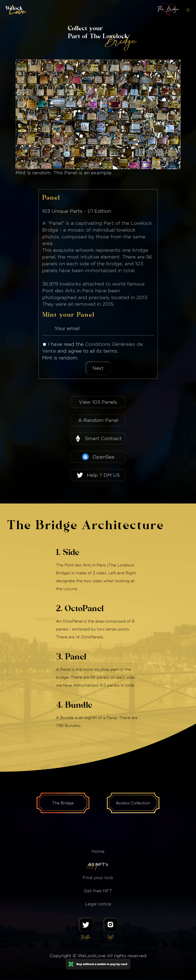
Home (98, 851)
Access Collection (133, 803)
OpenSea (103, 457)
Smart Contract (103, 438)
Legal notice (98, 904)
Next (98, 368)
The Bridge (63, 803)
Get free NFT (98, 891)
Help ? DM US (103, 475)
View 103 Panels (98, 402)
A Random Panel (98, 420)
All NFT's (98, 865)
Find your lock (98, 878)
